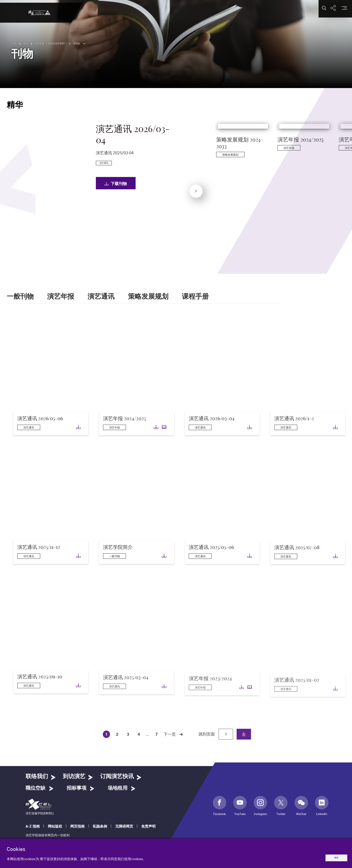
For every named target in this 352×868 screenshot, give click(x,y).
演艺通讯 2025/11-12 (39, 556)
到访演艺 (74, 776)
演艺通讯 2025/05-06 (211, 564)
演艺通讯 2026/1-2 (294, 425)
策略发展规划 (148, 297)
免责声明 (148, 826)
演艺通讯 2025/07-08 (297, 568)
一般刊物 (20, 297)
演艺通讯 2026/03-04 (212, 423)
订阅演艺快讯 (117, 776)
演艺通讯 (101, 297)
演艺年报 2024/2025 (124, 421)
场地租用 (118, 788)
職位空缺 (35, 788)
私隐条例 (100, 826)
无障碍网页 (124, 826)
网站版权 (55, 826)
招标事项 (77, 788)
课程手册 (195, 297)
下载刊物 (119, 209)
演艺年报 (61, 297)
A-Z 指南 (33, 826)
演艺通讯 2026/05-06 (40, 428)
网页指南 (77, 826)
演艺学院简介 (118, 560)
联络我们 (37, 776)
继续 (330, 856)
